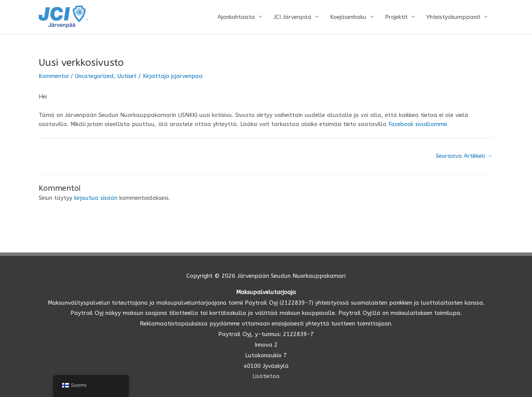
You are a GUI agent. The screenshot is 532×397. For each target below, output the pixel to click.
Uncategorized (94, 76)
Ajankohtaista (236, 17)
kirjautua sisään (96, 198)
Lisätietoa (266, 376)
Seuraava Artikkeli (464, 156)
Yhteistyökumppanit (453, 17)
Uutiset (127, 76)
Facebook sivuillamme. (418, 124)
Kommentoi (54, 76)
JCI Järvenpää (293, 17)
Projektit (396, 17)
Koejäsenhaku (348, 17)
